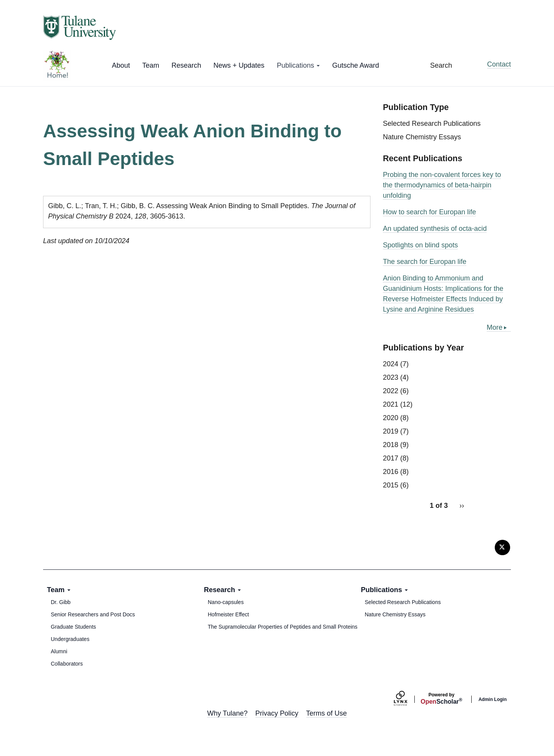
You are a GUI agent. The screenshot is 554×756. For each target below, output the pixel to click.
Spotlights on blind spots (420, 245)
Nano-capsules (226, 602)
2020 (390, 418)
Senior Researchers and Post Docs (93, 614)
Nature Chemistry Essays (422, 137)
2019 (390, 431)
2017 (390, 458)
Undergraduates (70, 639)
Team (151, 65)
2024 (390, 364)
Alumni (59, 651)
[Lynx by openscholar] (407, 699)
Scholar (441, 699)
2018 (390, 445)
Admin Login (493, 699)
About (121, 65)
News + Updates (239, 65)
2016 (390, 472)
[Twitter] (502, 547)
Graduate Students (73, 627)
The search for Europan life (425, 262)
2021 (390, 404)
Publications (298, 65)
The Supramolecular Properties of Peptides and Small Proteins (283, 627)
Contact (499, 64)
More (495, 327)
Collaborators (67, 664)
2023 (390, 377)
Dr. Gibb (61, 602)
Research (186, 65)
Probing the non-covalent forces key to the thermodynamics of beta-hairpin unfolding (442, 185)
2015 (390, 485)
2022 (390, 391)
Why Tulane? (227, 713)
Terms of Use (327, 713)
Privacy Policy (277, 713)
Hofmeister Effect (228, 614)
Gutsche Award (355, 65)
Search (441, 65)
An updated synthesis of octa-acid (435, 229)
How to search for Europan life (429, 212)
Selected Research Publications (432, 123)
